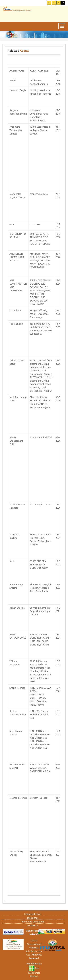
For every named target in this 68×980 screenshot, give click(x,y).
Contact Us (33, 925)
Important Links (33, 914)
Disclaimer (33, 918)
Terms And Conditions (33, 922)
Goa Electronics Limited (34, 972)
